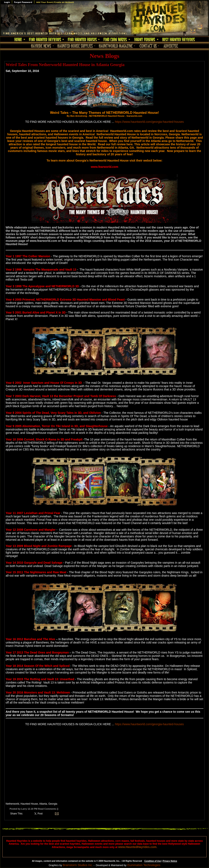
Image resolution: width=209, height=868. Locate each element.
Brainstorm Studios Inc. (78, 865)
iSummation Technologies (144, 865)
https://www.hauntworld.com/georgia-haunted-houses (149, 122)
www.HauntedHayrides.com (137, 847)
